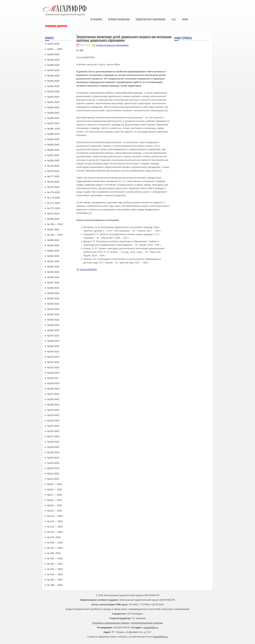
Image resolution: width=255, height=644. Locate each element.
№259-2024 (53, 272)
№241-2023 (53, 367)
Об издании (96, 19)
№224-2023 (53, 463)
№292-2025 (53, 97)
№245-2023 (53, 346)
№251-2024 (53, 314)
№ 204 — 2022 (55, 564)
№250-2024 (53, 320)
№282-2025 (53, 150)
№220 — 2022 (55, 484)
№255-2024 (53, 293)
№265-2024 (53, 240)
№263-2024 (53, 251)
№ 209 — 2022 (55, 543)
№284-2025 (53, 139)
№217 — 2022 (55, 495)
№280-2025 (53, 161)
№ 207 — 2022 (55, 548)
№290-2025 (53, 107)
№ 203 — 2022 (55, 569)
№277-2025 (53, 176)
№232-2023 (53, 421)
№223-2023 (53, 468)
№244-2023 (53, 352)
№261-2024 (53, 261)
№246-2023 (53, 341)
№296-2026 (53, 76)
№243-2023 (53, 357)
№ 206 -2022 (54, 553)
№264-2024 (53, 245)
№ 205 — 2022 (55, 558)
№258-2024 (53, 277)
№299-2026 (53, 60)
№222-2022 (53, 474)
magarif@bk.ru (151, 627)
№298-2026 (53, 65)
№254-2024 (53, 298)
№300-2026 (53, 54)
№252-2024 (53, 309)
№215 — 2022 (55, 511)
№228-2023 (53, 447)
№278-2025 (53, 171)
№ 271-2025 (54, 203)
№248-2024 (53, 330)
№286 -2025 (54, 129)
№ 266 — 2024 (55, 235)
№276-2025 (53, 182)
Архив (185, 19)
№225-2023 (53, 458)
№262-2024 (53, 256)
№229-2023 (53, 442)
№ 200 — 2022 (55, 580)
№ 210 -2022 (54, 537)
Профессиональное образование (112, 45)
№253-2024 (53, 304)
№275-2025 (53, 187)
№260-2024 (53, 267)
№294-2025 (53, 86)
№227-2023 (53, 436)
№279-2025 (53, 166)
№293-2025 (53, 92)
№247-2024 (53, 336)
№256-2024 (53, 288)
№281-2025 (53, 155)
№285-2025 (53, 134)
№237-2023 (53, 394)
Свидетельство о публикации (150, 19)
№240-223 (53, 378)
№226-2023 (53, 452)
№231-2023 (53, 426)
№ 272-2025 (54, 208)
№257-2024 (53, 283)
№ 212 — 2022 (55, 527)
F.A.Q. (174, 19)
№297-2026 (53, 70)
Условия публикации (119, 19)
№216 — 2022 (55, 505)
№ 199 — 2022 (55, 585)
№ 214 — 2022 (55, 516)
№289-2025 (53, 113)
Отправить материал (56, 26)
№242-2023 (53, 362)
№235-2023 (53, 405)
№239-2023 (53, 383)
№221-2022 (53, 479)
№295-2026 (53, 81)
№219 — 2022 (55, 490)
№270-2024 (53, 214)
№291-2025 (53, 102)
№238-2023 (53, 389)
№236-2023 (53, 399)
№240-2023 (53, 373)
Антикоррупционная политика (147, 623)
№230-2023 (53, 431)
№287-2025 (53, 123)
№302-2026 (53, 44)
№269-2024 (53, 219)
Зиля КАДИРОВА (88, 270)
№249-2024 (53, 325)
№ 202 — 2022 (55, 574)
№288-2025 (53, 118)
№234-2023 (53, 410)
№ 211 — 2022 (55, 532)
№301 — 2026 (55, 49)
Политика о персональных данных (111, 623)
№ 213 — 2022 (55, 521)
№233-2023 (53, 415)
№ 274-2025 (54, 192)
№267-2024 (53, 229)
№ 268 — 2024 (55, 224)
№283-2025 (53, 145)
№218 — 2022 (55, 500)
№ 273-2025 (54, 198)
